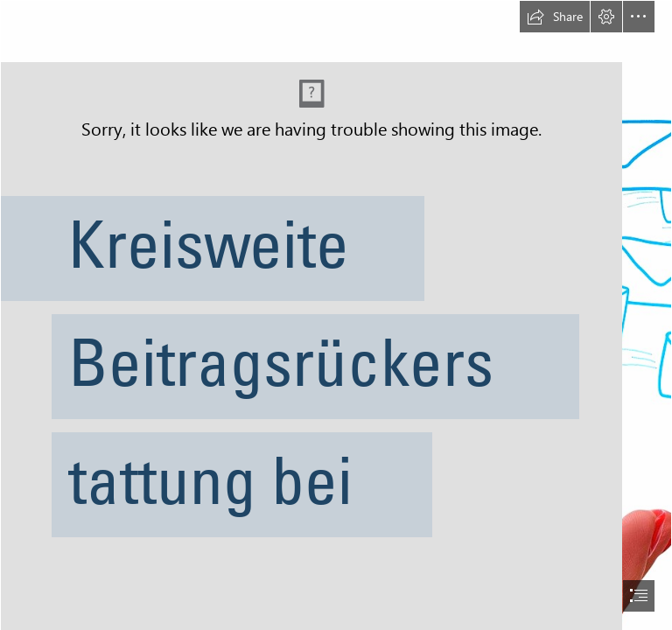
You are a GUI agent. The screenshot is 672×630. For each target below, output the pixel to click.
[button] (555, 17)
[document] (336, 315)
